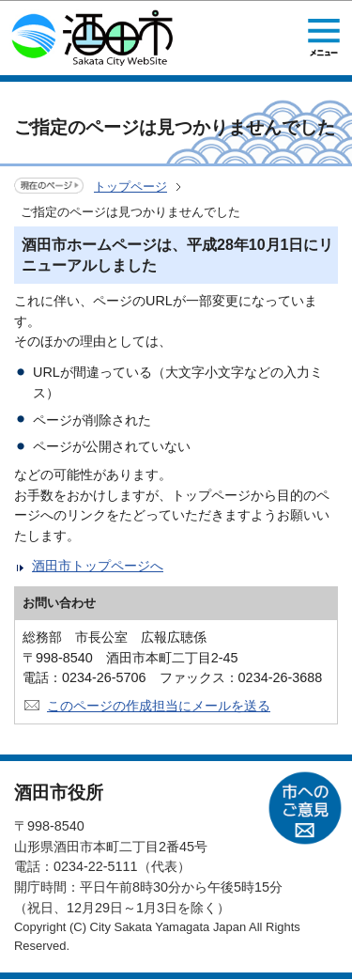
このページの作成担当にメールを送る (159, 706)
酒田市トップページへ (98, 566)
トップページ (130, 187)
